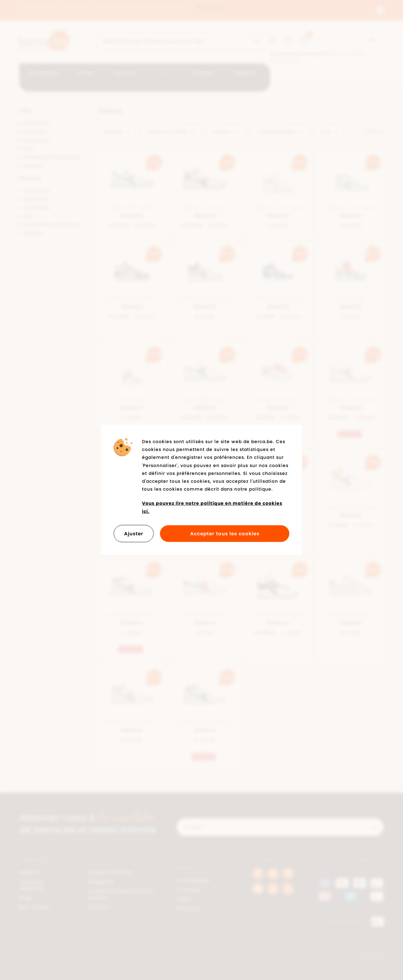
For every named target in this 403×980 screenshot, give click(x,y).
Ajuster (134, 534)
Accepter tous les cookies (225, 534)
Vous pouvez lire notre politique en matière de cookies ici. (212, 507)
